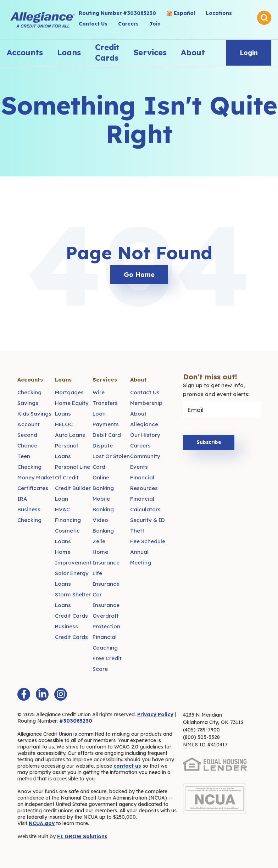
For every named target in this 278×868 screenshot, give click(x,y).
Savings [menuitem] (28, 403)
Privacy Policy (155, 714)
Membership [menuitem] (146, 403)
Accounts (25, 52)
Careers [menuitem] (128, 24)
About (193, 52)
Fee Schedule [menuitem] (148, 541)
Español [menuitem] (184, 13)
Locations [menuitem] (219, 13)
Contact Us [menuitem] (93, 24)
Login (249, 53)
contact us (127, 766)
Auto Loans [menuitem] (70, 435)
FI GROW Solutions (82, 836)
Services (150, 52)
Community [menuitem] (145, 456)
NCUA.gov (42, 823)
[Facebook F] (24, 694)
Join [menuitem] (155, 24)
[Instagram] (61, 694)
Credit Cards (107, 52)
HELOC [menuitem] (64, 424)
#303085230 (76, 721)
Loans (69, 52)
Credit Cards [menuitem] (71, 616)
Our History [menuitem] (145, 435)
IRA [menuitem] (22, 499)
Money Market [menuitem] (36, 477)
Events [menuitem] (139, 467)
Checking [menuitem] (29, 392)
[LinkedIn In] (42, 694)
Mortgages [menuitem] (69, 392)
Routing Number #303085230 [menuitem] (117, 13)
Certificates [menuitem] (33, 488)
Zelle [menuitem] (99, 541)
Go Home (139, 275)
